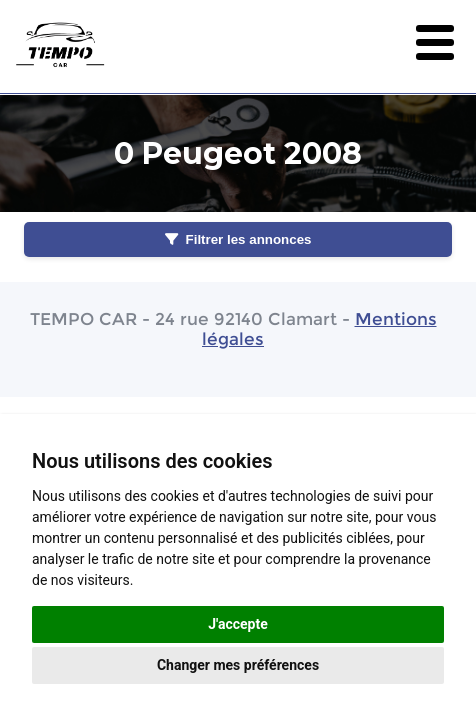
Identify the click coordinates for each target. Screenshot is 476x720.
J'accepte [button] (238, 624)
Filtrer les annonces (238, 239)
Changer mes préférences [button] (238, 665)
